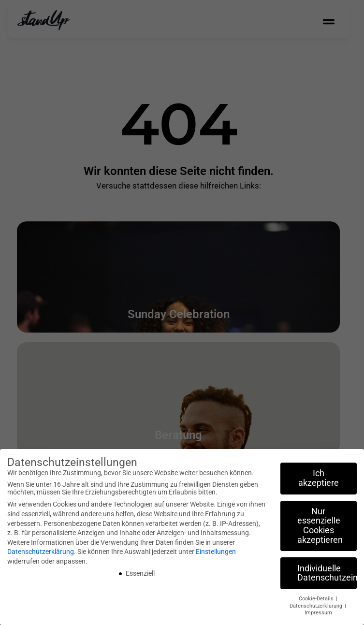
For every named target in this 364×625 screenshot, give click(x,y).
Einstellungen (216, 552)
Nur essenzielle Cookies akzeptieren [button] (320, 526)
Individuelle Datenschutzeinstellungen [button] (327, 573)
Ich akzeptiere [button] (319, 478)
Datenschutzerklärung (41, 552)
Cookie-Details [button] (317, 599)
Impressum (318, 613)
